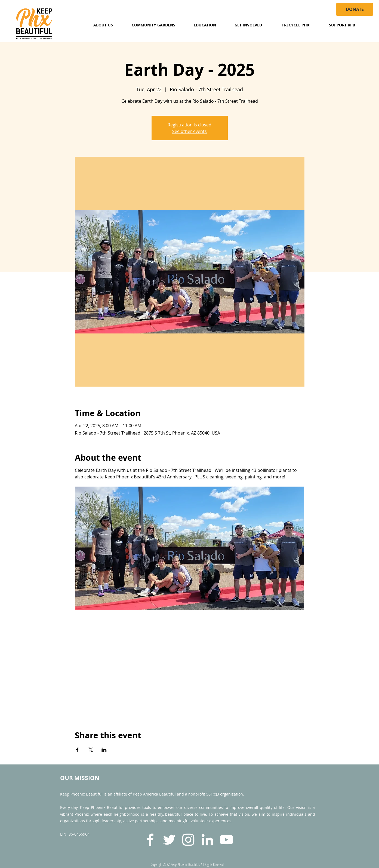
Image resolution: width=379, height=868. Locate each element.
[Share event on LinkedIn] (104, 750)
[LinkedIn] (207, 840)
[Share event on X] (91, 750)
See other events (189, 131)
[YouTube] (226, 840)
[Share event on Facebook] (77, 750)
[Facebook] (150, 840)
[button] (103, 25)
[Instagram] (188, 840)
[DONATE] (355, 9)
